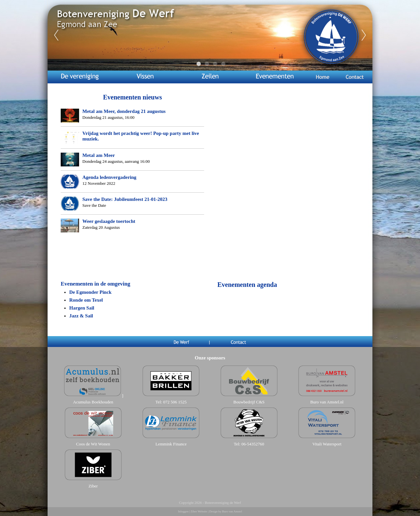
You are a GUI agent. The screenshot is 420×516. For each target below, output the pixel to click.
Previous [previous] (56, 35)
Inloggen (183, 511)
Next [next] (364, 35)
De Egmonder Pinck (90, 292)
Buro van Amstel (232, 511)
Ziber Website (199, 511)
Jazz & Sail (81, 316)
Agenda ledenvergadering (109, 177)
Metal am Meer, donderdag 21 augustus (124, 111)
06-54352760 (253, 444)
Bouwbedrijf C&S (249, 402)
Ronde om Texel (86, 300)
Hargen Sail (82, 308)
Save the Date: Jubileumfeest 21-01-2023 (125, 199)
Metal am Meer (99, 155)
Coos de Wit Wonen (93, 444)
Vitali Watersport (327, 444)
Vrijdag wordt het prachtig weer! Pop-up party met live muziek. (141, 136)
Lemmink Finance (171, 444)
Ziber (93, 486)
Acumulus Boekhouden (93, 402)
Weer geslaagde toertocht (109, 221)
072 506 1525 (175, 402)
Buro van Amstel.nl (327, 402)
